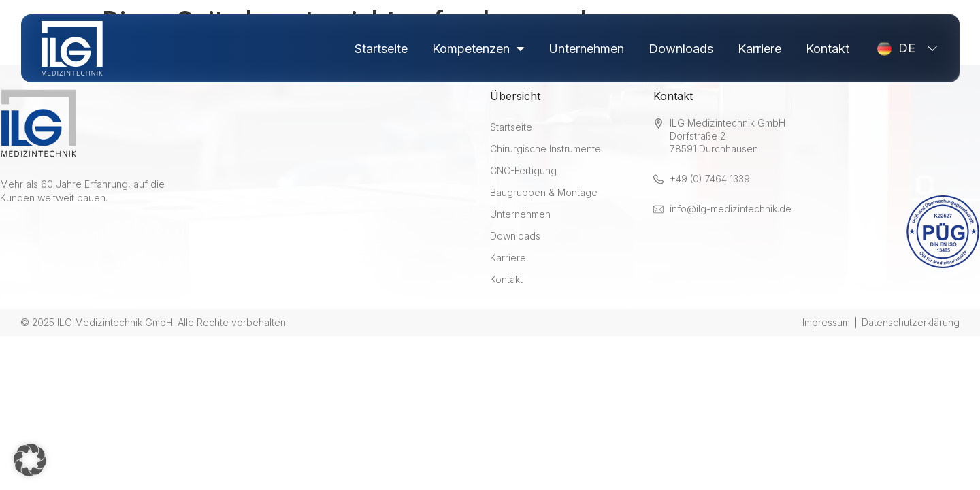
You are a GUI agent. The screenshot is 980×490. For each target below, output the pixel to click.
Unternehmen (586, 49)
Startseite (381, 49)
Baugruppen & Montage (544, 192)
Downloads (681, 49)
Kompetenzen (478, 49)
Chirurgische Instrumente (545, 149)
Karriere (759, 49)
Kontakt (828, 49)
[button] (30, 460)
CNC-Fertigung (523, 170)
